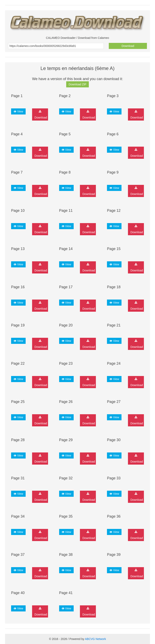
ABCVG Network (95, 639)
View (18, 111)
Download (128, 46)
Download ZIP (77, 84)
